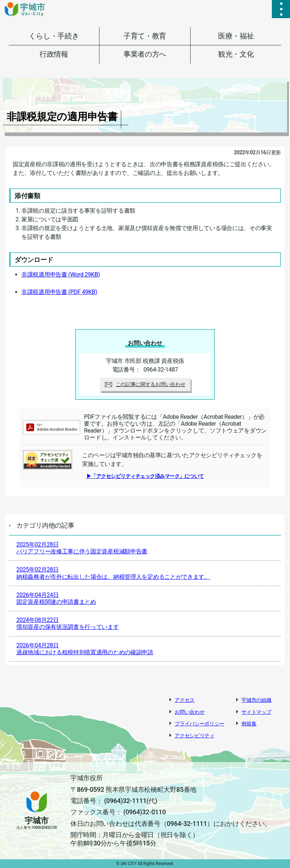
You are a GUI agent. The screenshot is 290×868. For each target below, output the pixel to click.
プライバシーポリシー (199, 724)
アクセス (185, 700)
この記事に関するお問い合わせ (145, 384)
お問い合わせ (189, 712)
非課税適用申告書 (61, 275)
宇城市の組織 (256, 700)
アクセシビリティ (195, 736)
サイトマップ (256, 712)
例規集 (249, 724)
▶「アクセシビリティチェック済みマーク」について (145, 476)
